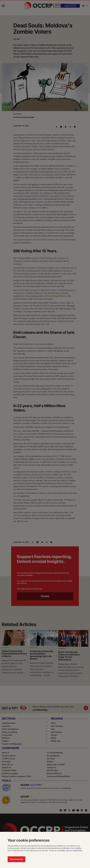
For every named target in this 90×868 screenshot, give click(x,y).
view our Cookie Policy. (74, 850)
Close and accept (16, 859)
